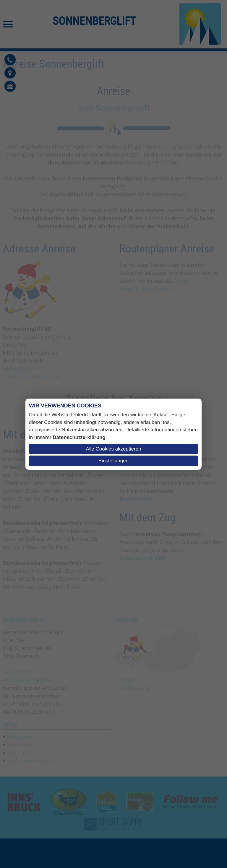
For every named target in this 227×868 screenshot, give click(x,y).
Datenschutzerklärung (79, 437)
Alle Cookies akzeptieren (113, 449)
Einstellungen (113, 461)
